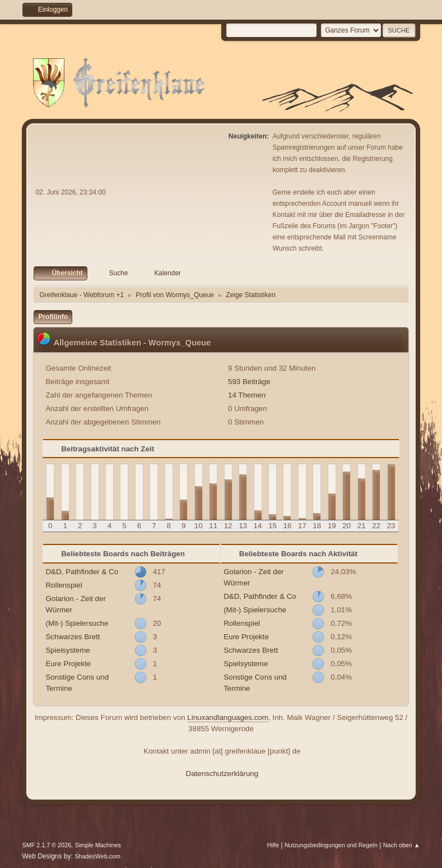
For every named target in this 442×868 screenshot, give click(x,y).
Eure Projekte (68, 664)
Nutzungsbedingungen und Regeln (331, 845)
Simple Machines (98, 845)
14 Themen (247, 395)
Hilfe (273, 845)
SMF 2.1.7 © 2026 (46, 845)
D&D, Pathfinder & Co (82, 572)
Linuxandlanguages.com (228, 717)
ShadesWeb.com (97, 856)
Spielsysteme (68, 650)
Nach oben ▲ (402, 845)
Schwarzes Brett (73, 637)
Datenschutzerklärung (222, 774)
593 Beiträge (249, 382)
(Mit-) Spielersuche (77, 623)
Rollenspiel (64, 585)
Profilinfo (53, 317)
